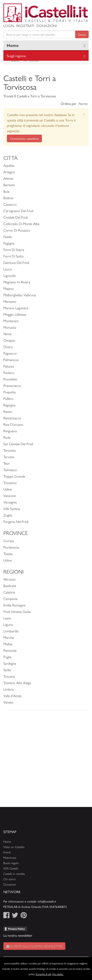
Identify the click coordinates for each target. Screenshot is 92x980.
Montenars (11, 321)
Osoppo (9, 340)
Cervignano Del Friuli (18, 211)
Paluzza (9, 366)
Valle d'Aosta (12, 696)
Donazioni (47, 26)
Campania (10, 599)
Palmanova (11, 360)
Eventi (7, 852)
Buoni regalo (11, 863)
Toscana (9, 676)
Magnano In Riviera (17, 282)
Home (13, 45)
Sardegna (10, 663)
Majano (9, 288)
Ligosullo (10, 275)
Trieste (8, 554)
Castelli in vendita (14, 874)
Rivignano (10, 431)
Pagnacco (10, 353)
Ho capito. (58, 974)
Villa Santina (12, 509)
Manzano (10, 301)
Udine (7, 489)
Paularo (9, 373)
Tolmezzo (10, 470)
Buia (6, 191)
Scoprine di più (43, 974)
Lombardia (11, 631)
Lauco (8, 269)
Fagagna (9, 243)
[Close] (84, 114)
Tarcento (10, 450)
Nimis (7, 334)
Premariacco (12, 386)
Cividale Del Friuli (16, 217)
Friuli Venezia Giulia (17, 611)
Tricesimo (10, 483)
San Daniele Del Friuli (18, 444)
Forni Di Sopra (14, 250)
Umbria (9, 689)
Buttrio (8, 198)
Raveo (8, 411)
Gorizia (9, 541)
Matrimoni (10, 858)
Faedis (8, 237)
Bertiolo (9, 185)
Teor (7, 463)
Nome (83, 103)
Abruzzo (10, 579)
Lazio (7, 618)
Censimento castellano (24, 138)
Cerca (82, 34)
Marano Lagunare (16, 308)
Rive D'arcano (13, 424)
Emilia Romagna (14, 605)
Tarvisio (9, 457)
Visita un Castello (14, 847)
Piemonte (10, 650)
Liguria (8, 624)
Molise (8, 644)
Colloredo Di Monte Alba (21, 224)
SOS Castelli (11, 868)
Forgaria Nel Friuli (16, 521)
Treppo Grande (14, 476)
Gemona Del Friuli (16, 262)
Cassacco (10, 204)
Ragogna (9, 405)
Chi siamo (10, 879)
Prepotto (10, 392)
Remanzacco (12, 418)
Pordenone (11, 547)
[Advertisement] (46, 761)
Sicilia (7, 670)
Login (9, 26)
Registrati (25, 26)
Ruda (7, 437)
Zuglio (8, 515)
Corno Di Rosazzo (17, 230)
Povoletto (10, 379)
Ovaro (8, 347)
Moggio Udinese (15, 314)
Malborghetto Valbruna (20, 295)
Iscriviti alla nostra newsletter (34, 946)
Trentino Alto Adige (17, 683)
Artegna (9, 172)
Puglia (7, 657)
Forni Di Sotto (14, 256)
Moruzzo (10, 327)
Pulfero (8, 398)
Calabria (9, 592)
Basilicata (10, 586)
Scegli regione (16, 56)
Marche (9, 637)
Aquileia (9, 165)
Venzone (10, 496)
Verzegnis (10, 502)
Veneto (8, 702)
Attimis (8, 178)
